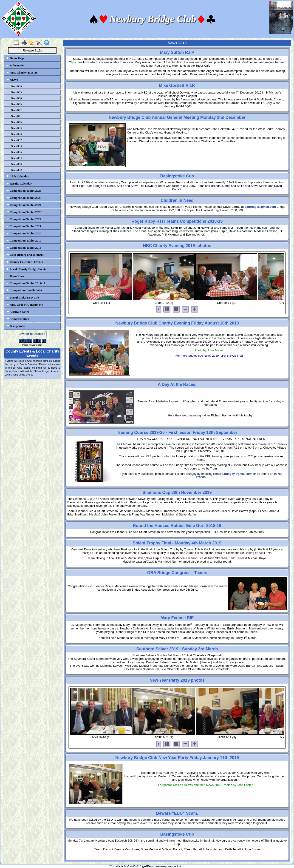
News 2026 (16, 86)
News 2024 (16, 98)
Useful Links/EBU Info (23, 297)
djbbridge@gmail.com (260, 207)
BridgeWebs (16, 326)
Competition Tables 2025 (24, 198)
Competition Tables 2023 (24, 212)
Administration (18, 319)
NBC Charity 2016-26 (22, 73)
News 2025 (16, 92)
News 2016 (16, 146)
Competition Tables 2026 (24, 191)
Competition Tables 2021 (24, 226)
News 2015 (16, 152)
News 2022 (16, 110)
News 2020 (16, 122)
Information (16, 65)
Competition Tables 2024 (24, 205)
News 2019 (16, 128)
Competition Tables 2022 (24, 219)
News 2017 (16, 140)
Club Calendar (18, 176)
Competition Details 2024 (24, 290)
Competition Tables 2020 (24, 233)
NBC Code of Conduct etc (25, 305)
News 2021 (16, 116)
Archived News (18, 312)
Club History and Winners (25, 255)
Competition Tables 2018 (24, 248)
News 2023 (16, 104)
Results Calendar (19, 184)
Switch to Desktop (33, 334)
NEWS (13, 80)
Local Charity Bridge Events (27, 269)
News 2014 (16, 158)
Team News (15, 276)
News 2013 (16, 164)
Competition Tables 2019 (24, 240)
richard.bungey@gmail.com (233, 474)
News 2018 (16, 134)
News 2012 (16, 170)
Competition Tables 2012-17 (26, 283)
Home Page (15, 58)
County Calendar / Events (25, 262)
